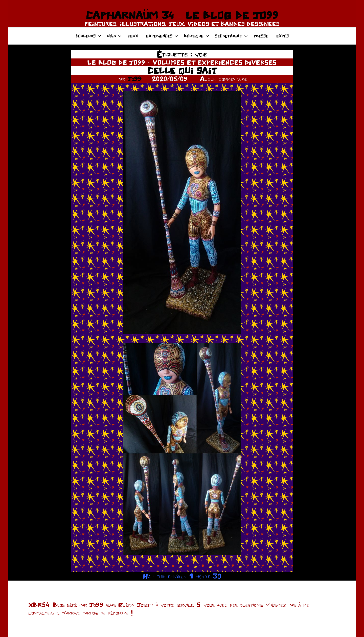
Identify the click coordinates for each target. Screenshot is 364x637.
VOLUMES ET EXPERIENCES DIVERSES (215, 62)
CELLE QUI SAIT (182, 70)
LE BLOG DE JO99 (116, 62)
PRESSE (261, 36)
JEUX (133, 36)
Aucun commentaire (223, 79)
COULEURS (88, 36)
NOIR (114, 36)
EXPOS (282, 36)
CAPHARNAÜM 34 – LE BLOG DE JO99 (182, 15)
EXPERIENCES (162, 36)
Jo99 (134, 79)
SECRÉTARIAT (231, 36)
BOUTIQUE (197, 36)
